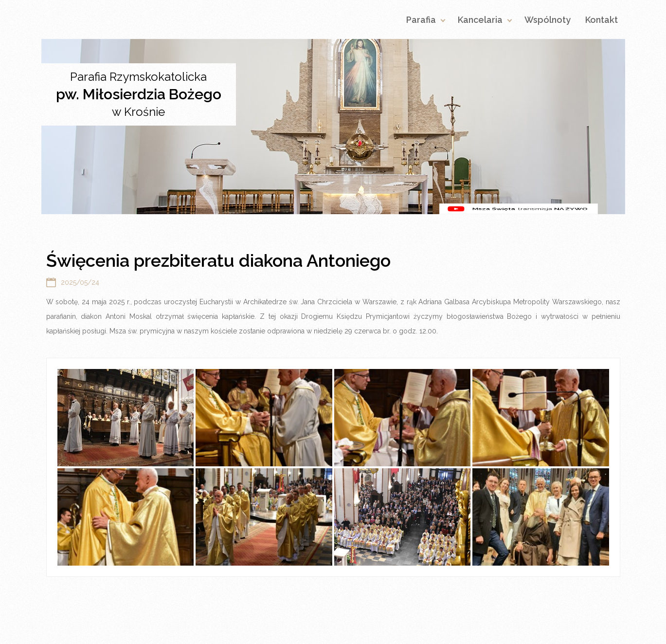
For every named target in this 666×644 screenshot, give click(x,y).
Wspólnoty (548, 20)
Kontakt (602, 20)
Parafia (421, 20)
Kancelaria (480, 20)
